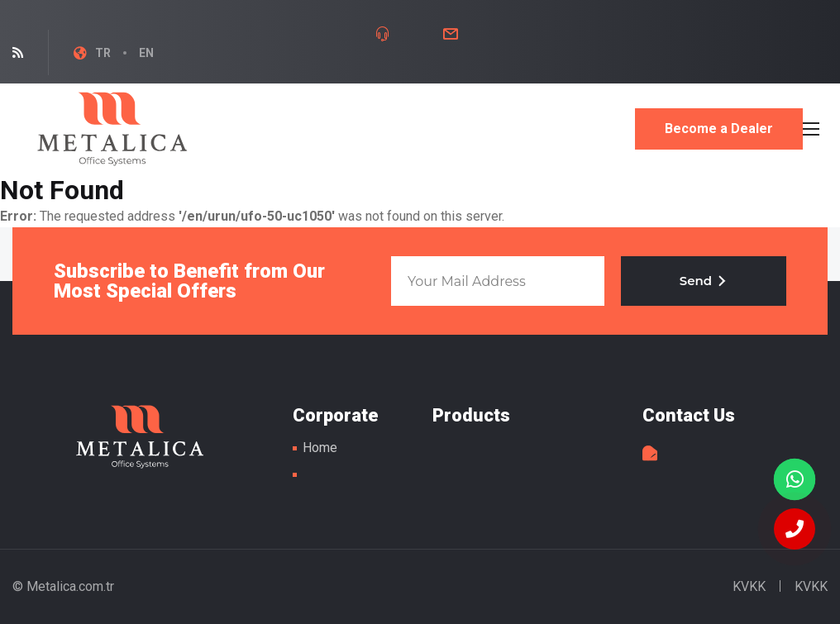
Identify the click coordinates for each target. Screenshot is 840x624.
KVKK (749, 586)
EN (146, 53)
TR (103, 53)
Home (320, 448)
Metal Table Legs (112, 129)
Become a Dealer (719, 129)
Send (704, 281)
